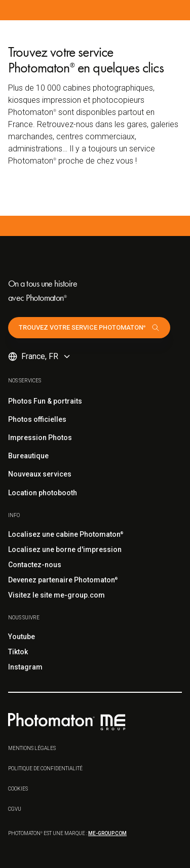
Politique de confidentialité (45, 768)
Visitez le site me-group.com (56, 595)
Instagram (25, 667)
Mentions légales (32, 748)
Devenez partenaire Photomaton (63, 580)
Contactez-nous (35, 565)
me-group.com (107, 833)
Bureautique (28, 456)
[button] (40, 357)
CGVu (15, 809)
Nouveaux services (40, 474)
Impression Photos (40, 438)
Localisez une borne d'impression (65, 549)
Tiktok (18, 652)
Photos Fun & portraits (45, 401)
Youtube (22, 637)
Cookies (18, 789)
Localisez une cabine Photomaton (66, 534)
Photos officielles (37, 419)
